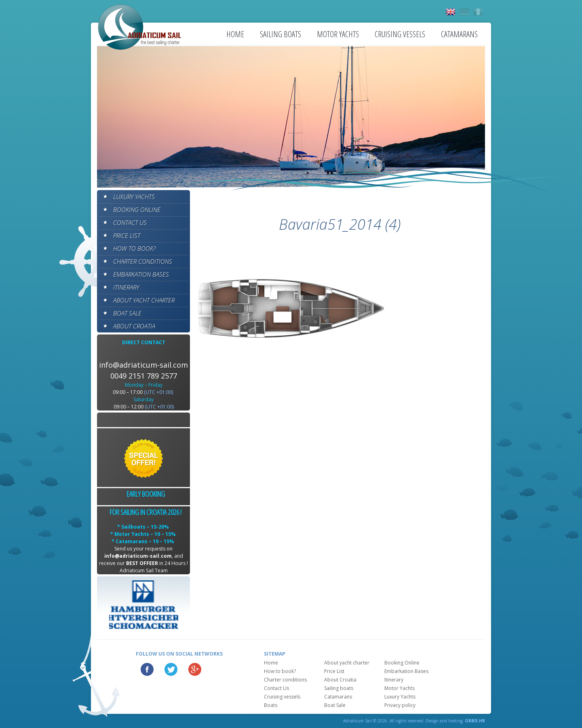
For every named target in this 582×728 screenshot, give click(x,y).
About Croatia (134, 326)
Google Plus (195, 669)
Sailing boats (280, 34)
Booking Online (137, 210)
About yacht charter (144, 300)
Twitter (171, 669)
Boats (271, 705)
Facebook (147, 669)
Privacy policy (400, 705)
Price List (127, 235)
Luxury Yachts (134, 197)
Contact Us (130, 222)
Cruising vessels (400, 34)
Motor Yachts (338, 34)
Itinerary (126, 287)
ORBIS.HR (475, 721)
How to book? (134, 248)
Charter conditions (143, 261)
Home (235, 34)
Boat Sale (127, 313)
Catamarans (459, 34)
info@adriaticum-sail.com (143, 365)
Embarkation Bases (141, 274)
